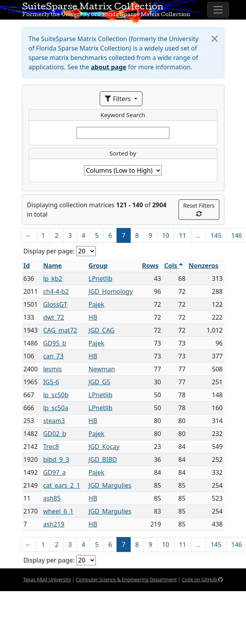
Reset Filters (199, 209)
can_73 (53, 356)
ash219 (54, 524)
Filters (118, 99)
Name (53, 266)
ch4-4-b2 (56, 291)
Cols (173, 266)
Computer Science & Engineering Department (126, 580)
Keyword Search (123, 115)
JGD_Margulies (110, 485)
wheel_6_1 (58, 511)
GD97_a (55, 472)
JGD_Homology (111, 291)
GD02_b (55, 434)
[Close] (215, 39)
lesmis (53, 369)
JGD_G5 (100, 382)
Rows (150, 266)
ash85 (52, 498)
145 (216, 235)
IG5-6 (51, 382)
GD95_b (55, 343)
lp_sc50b (56, 395)
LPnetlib (101, 279)
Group (98, 266)
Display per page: (49, 251)
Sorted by (123, 153)
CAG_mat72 (60, 330)
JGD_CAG (102, 330)
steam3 (54, 421)
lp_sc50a (56, 408)
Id (27, 266)
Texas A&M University (47, 580)
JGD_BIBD (103, 459)
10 (166, 235)
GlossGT (55, 304)
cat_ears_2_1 (62, 485)
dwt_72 (54, 317)
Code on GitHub (202, 580)
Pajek (97, 304)
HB (93, 317)
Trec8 (51, 447)
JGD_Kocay (104, 447)
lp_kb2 (53, 279)
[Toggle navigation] (218, 10)
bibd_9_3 (56, 459)
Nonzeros (204, 266)
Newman (102, 369)
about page (109, 67)
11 (182, 235)
